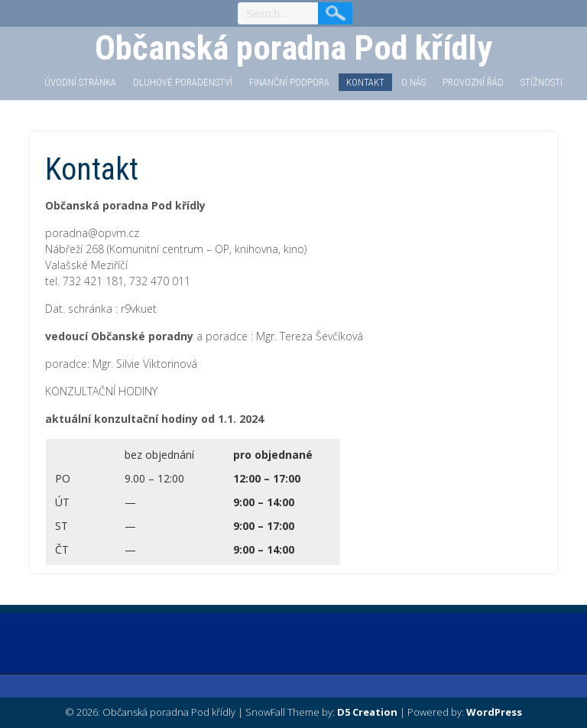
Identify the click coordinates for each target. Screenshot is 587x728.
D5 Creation (367, 712)
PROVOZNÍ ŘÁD (473, 82)
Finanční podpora (289, 82)
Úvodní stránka (80, 82)
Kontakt (365, 82)
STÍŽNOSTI (542, 82)
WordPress (494, 712)
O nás (413, 82)
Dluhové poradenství (183, 82)
